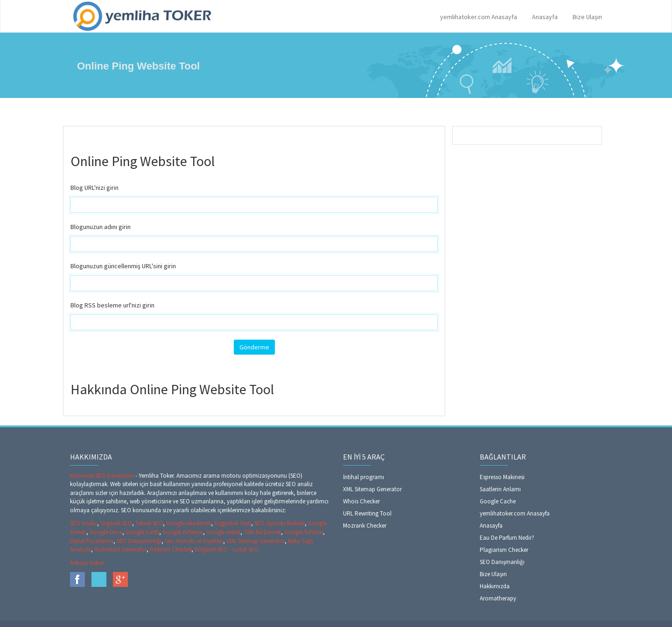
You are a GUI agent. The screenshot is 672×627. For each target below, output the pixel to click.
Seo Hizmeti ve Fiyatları (194, 541)
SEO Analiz (84, 523)
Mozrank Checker (365, 526)
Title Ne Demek (262, 532)
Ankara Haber (87, 563)
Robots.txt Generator (120, 549)
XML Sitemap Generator (255, 541)
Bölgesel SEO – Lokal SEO (227, 549)
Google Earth (142, 532)
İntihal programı (364, 477)
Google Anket (223, 532)
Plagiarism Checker (504, 550)
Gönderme (254, 347)
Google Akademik (189, 523)
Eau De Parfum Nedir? (507, 538)
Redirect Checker (171, 549)
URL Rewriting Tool (367, 513)
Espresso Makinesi (502, 477)
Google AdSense (183, 532)
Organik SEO (116, 523)
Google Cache (498, 501)
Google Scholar (304, 532)
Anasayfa (545, 17)
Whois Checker (361, 501)
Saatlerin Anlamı (500, 489)
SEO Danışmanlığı (139, 541)
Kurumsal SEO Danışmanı (103, 476)
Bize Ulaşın (587, 17)
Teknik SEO (149, 523)
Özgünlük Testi (233, 523)
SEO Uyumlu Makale (280, 523)
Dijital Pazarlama (92, 541)
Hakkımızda (495, 586)
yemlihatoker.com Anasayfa (479, 17)
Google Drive (106, 532)
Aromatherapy (498, 598)
